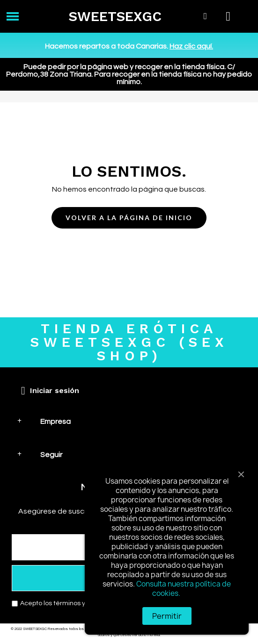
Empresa (55, 422)
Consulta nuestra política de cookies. (184, 589)
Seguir (51, 455)
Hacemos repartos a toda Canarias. (129, 46)
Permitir (167, 616)
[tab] (129, 421)
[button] (129, 218)
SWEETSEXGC (115, 16)
